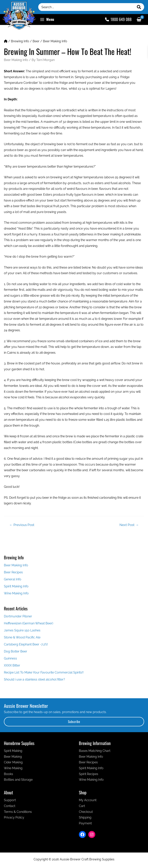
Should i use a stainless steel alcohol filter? (34, 679)
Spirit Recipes (89, 774)
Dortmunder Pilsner (18, 616)
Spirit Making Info (16, 586)
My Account (88, 800)
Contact (10, 806)
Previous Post (22, 525)
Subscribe (74, 722)
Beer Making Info (55, 41)
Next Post (129, 525)
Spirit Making (13, 751)
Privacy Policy (14, 817)
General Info (13, 579)
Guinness (10, 658)
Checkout (86, 812)
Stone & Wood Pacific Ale (22, 637)
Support (10, 800)
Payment (85, 823)
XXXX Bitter (12, 665)
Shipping (85, 817)
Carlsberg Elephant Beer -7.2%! (26, 644)
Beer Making (13, 757)
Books (8, 774)
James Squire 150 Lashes (22, 630)
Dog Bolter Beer (16, 651)
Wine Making (13, 768)
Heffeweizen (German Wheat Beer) (29, 623)
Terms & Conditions (18, 812)
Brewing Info (20, 41)
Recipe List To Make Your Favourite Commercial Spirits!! (44, 672)
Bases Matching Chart (95, 751)
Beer (36, 41)
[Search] (139, 7)
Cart (82, 806)
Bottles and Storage (18, 780)
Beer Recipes (13, 572)
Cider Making (13, 762)
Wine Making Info (16, 593)
